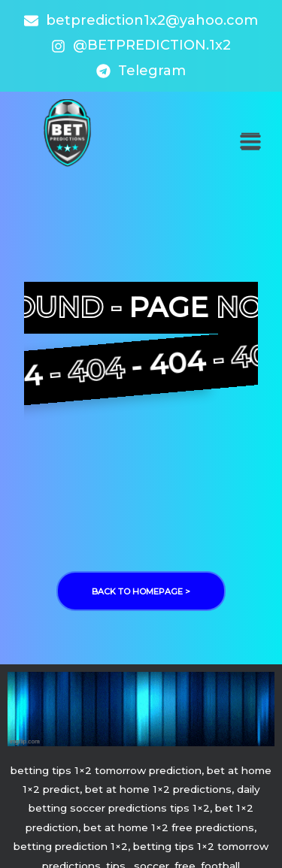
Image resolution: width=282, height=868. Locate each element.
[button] (250, 142)
